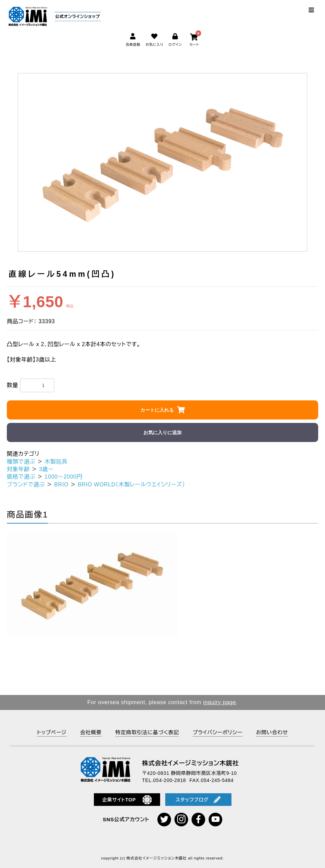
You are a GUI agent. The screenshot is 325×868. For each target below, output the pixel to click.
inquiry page (220, 702)
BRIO (61, 485)
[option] (163, 162)
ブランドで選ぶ (26, 485)
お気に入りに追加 (162, 432)
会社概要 (91, 732)
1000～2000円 (64, 477)
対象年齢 (18, 469)
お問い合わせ (272, 732)
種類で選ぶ (21, 462)
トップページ (52, 732)
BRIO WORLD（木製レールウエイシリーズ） (131, 485)
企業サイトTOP (127, 800)
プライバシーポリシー (217, 732)
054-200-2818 (170, 780)
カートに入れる (157, 410)
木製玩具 (56, 462)
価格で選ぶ (21, 477)
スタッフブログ (198, 800)
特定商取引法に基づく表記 (147, 732)
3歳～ (46, 469)
